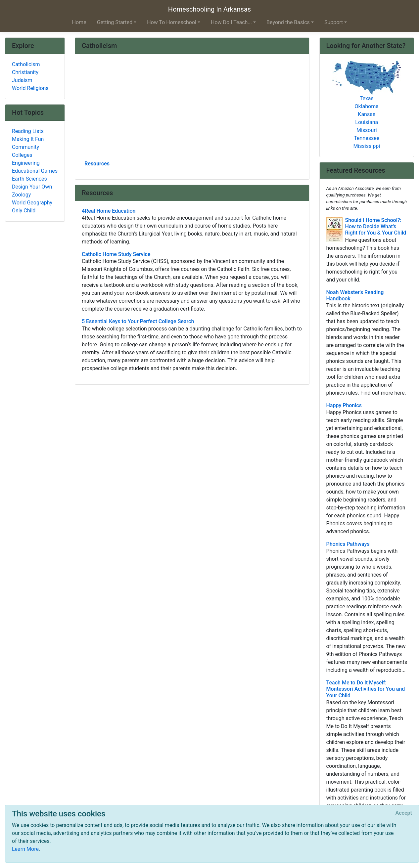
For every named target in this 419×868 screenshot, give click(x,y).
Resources (97, 164)
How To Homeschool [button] (172, 22)
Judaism (22, 80)
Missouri (367, 130)
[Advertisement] (192, 109)
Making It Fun (28, 139)
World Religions (30, 88)
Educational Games (35, 171)
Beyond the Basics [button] (288, 22)
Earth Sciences (29, 179)
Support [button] (334, 22)
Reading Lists (28, 131)
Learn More (25, 849)
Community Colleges (25, 151)
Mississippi (367, 146)
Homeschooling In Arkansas (209, 9)
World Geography (32, 203)
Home (79, 22)
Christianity (25, 72)
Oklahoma (367, 106)
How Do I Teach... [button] (231, 22)
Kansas (367, 114)
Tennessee (367, 138)
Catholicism (26, 64)
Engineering (26, 163)
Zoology (21, 195)
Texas (367, 98)
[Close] (404, 813)
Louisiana (367, 122)
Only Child (24, 211)
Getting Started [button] (115, 22)
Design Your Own (32, 187)
